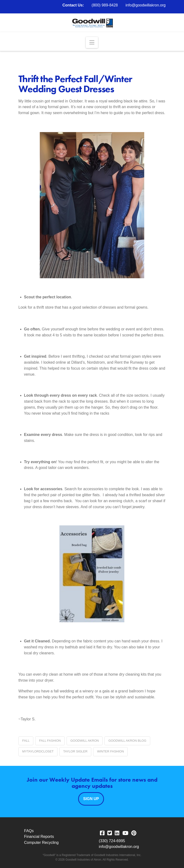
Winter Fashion (110, 751)
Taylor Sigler (75, 751)
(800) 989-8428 (105, 5)
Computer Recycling (41, 843)
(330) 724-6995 (112, 841)
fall (26, 741)
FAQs (29, 831)
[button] (92, 42)
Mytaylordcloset (38, 751)
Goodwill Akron (85, 741)
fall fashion (50, 741)
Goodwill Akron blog (127, 741)
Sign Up (91, 799)
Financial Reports (39, 837)
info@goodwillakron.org (146, 5)
